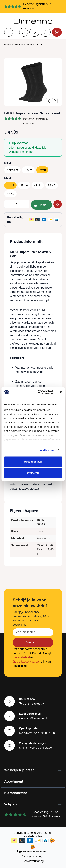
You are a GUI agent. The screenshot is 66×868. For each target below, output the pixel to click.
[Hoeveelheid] (17, 204)
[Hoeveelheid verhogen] (25, 204)
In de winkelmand (43, 204)
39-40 (52, 186)
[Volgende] (55, 101)
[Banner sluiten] (61, 392)
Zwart (42, 170)
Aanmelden (33, 642)
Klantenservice (16, 793)
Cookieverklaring (33, 861)
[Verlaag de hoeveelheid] (9, 204)
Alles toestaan (33, 461)
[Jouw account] (46, 32)
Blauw (28, 170)
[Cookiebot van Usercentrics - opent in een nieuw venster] (39, 392)
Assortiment (14, 781)
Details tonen (47, 450)
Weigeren (33, 473)
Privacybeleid (21, 658)
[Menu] (9, 32)
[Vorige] (49, 101)
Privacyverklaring (32, 856)
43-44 (38, 186)
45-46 (24, 186)
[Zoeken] (24, 32)
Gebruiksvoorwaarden (26, 662)
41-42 (10, 186)
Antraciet (12, 170)
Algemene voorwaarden (32, 851)
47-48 (10, 194)
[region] (33, 82)
